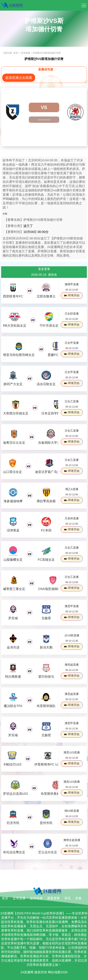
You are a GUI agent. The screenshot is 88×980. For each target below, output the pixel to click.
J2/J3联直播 (72, 635)
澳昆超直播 (72, 694)
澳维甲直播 (72, 284)
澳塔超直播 (72, 665)
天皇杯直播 (72, 518)
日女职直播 (72, 314)
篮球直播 (36, 898)
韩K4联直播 (72, 811)
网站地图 (54, 972)
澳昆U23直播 (72, 752)
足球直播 (26, 53)
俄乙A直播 (72, 489)
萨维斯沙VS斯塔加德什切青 (47, 53)
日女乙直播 (72, 401)
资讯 (67, 898)
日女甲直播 (72, 343)
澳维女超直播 (72, 840)
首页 (16, 53)
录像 (78, 898)
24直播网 (27, 972)
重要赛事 (53, 898)
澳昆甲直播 (72, 606)
